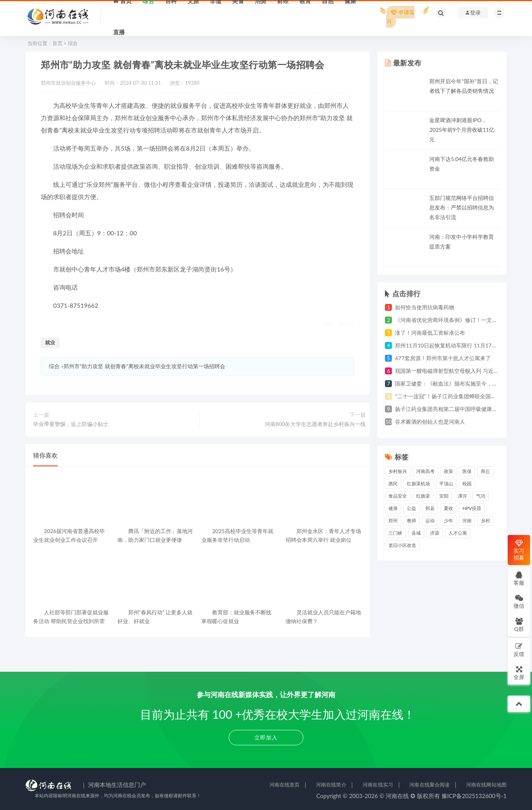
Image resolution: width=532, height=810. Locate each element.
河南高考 (425, 471)
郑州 (393, 521)
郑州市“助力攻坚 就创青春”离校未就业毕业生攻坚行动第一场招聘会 (144, 366)
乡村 (485, 521)
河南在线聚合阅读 (429, 785)
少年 (448, 521)
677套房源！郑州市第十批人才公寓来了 (443, 358)
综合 (73, 43)
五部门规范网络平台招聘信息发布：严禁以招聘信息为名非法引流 (462, 207)
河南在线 (397, 796)
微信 (519, 601)
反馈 (519, 650)
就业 (50, 342)
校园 (467, 484)
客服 (519, 578)
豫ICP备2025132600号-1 (474, 796)
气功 (481, 496)
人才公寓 (458, 533)
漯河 (462, 496)
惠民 (393, 484)
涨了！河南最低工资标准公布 (430, 333)
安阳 (444, 496)
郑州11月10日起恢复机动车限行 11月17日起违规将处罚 (462, 345)
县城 (416, 533)
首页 (57, 43)
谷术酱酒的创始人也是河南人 (430, 422)
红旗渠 (423, 496)
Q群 (519, 625)
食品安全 (398, 496)
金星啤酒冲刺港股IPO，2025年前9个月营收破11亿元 (462, 130)
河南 (467, 521)
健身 (393, 508)
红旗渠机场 (418, 484)
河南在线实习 (378, 785)
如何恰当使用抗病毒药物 (425, 307)
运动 (430, 521)
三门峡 (395, 533)
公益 (412, 508)
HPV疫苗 (472, 508)
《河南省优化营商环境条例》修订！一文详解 (449, 320)
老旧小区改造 (402, 545)
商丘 (485, 471)
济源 (435, 533)
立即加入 (266, 737)
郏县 (430, 508)
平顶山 (446, 484)
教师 (412, 521)
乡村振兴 (398, 471)
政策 (448, 471)
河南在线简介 (331, 785)
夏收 (448, 508)
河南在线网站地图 (486, 785)
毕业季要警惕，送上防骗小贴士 (71, 424)
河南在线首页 (285, 785)
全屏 (519, 673)
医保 (467, 471)
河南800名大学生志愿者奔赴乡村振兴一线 (315, 424)
